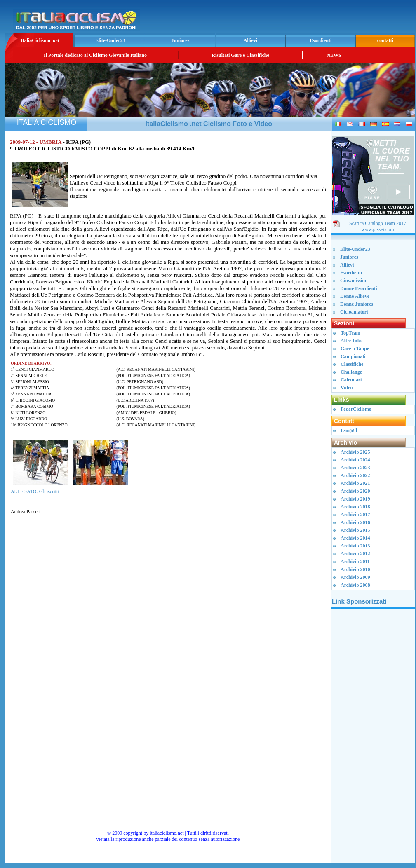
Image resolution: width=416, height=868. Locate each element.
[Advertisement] (373, 739)
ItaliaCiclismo (40, 40)
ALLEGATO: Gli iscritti (35, 491)
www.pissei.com (377, 229)
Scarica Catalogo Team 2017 (378, 223)
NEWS (334, 55)
